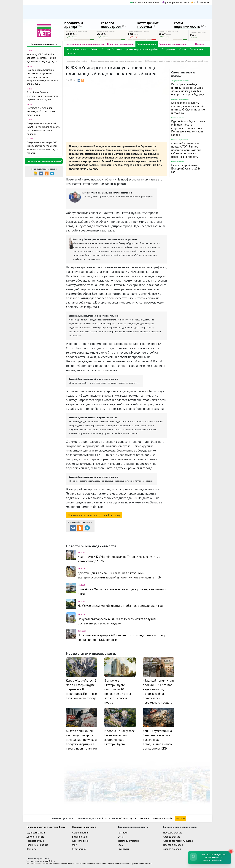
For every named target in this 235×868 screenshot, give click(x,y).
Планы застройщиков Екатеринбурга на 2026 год (186, 168)
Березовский (79, 849)
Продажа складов (173, 845)
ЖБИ (75, 845)
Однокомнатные (36, 833)
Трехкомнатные (35, 841)
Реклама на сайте (34, 864)
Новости (71, 53)
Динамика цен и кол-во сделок (124, 539)
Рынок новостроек (147, 44)
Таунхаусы (123, 849)
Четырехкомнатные (37, 845)
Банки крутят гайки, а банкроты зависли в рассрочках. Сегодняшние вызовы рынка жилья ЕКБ (158, 740)
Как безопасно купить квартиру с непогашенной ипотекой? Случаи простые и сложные (188, 108)
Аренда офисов (172, 837)
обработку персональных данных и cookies (146, 818)
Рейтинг (94, 49)
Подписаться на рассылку (94, 515)
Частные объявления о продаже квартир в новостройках (130, 49)
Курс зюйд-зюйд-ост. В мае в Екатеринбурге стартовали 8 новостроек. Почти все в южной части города (188, 128)
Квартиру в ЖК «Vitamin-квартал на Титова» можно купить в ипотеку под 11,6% (42, 58)
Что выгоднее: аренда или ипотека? (45, 161)
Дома (121, 837)
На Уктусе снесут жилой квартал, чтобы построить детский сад (41, 111)
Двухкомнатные (35, 837)
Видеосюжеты (197, 49)
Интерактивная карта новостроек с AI (85, 44)
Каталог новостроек (77, 49)
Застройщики (169, 49)
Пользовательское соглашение (54, 864)
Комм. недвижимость (84, 539)
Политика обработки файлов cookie (129, 864)
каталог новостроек (111, 25)
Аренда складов (172, 849)
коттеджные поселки (148, 25)
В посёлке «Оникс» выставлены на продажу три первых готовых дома (42, 96)
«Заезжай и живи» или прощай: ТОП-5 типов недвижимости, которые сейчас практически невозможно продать (186, 150)
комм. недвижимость (187, 25)
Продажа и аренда (83, 535)
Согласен (181, 818)
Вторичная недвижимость (121, 44)
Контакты (148, 864)
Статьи (183, 49)
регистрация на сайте (176, 2)
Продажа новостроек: (84, 827)
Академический (81, 833)
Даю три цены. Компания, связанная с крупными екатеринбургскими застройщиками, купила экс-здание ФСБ (42, 77)
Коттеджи (123, 833)
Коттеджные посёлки (151, 535)
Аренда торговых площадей (179, 841)
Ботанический (80, 837)
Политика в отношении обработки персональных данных (91, 864)
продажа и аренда (74, 25)
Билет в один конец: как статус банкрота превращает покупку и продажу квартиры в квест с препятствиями (81, 740)
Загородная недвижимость (173, 44)
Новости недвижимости (44, 44)
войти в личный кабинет (145, 2)
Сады (120, 845)
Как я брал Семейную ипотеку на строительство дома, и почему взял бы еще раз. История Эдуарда (188, 89)
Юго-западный (80, 841)
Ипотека (199, 44)
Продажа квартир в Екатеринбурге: (46, 827)
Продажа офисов (173, 833)
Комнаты (31, 849)
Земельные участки (128, 841)
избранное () (200, 2)
